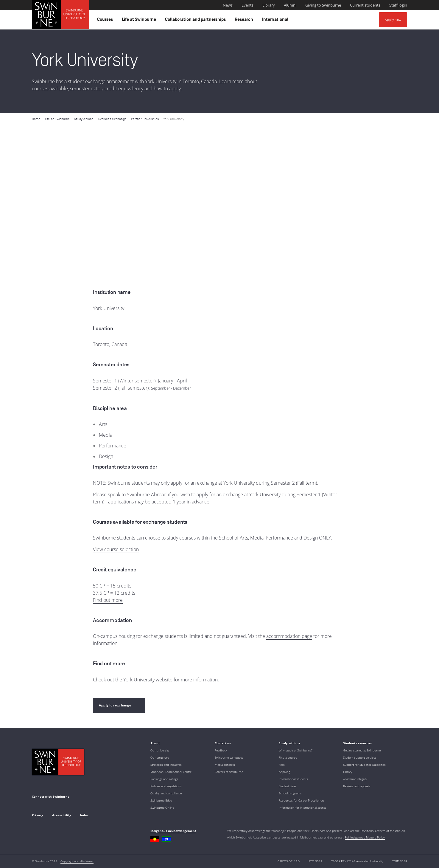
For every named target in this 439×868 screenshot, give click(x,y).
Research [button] (245, 21)
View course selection (116, 549)
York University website (148, 680)
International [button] (276, 21)
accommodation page (289, 636)
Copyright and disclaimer (77, 861)
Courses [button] (106, 21)
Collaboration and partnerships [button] (196, 21)
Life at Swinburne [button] (140, 21)
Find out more (108, 600)
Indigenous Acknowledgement (173, 831)
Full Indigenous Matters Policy (365, 837)
